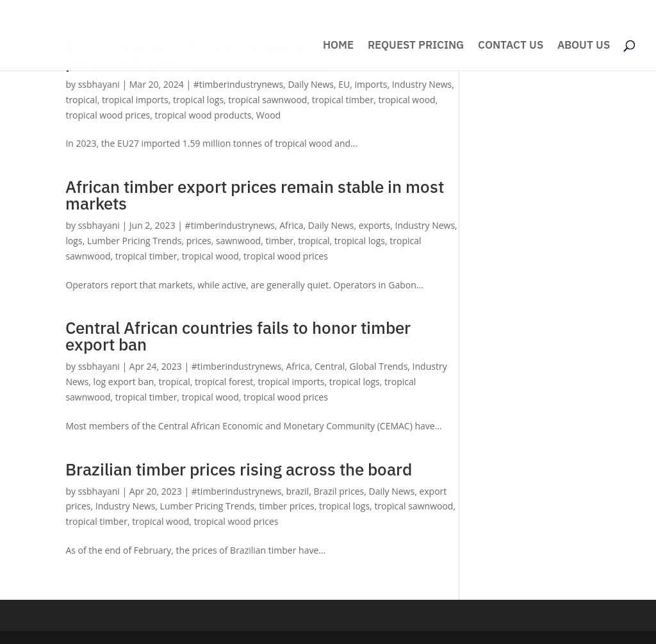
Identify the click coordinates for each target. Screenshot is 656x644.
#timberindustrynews (238, 84)
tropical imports (135, 100)
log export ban (124, 382)
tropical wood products (203, 115)
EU (344, 84)
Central (330, 366)
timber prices (286, 506)
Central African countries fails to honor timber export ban (238, 336)
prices (199, 241)
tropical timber (343, 100)
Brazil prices (339, 491)
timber (279, 241)
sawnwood (238, 241)
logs (74, 241)
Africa (291, 225)
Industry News (422, 84)
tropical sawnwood (267, 100)
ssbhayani (99, 84)
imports (371, 84)
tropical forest (224, 382)
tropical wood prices (108, 115)
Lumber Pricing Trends (135, 241)
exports (375, 225)
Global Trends (379, 366)
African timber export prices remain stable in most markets (255, 195)
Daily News (311, 84)
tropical (81, 100)
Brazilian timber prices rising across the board (239, 469)
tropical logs (198, 100)
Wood (268, 115)
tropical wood (406, 100)
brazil (297, 491)
